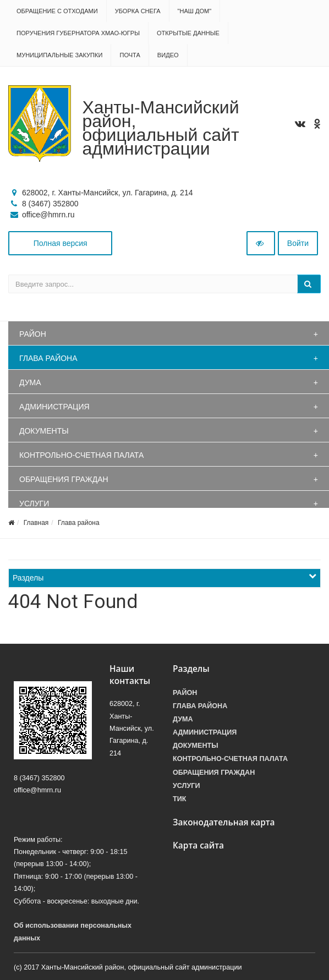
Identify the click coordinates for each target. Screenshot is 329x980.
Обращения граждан (64, 479)
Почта (130, 55)
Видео (168, 55)
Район (33, 334)
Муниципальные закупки (59, 55)
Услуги (34, 503)
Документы (44, 431)
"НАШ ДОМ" (195, 11)
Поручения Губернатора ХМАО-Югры (78, 33)
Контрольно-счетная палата (81, 455)
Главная (36, 523)
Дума (30, 382)
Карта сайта (198, 845)
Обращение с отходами (57, 11)
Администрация (54, 407)
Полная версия (61, 243)
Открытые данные (188, 33)
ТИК (179, 799)
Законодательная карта (224, 822)
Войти (298, 243)
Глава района (48, 358)
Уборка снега (138, 11)
